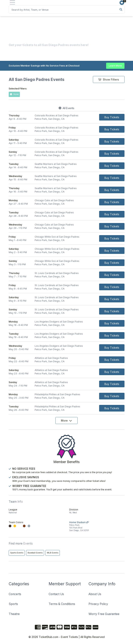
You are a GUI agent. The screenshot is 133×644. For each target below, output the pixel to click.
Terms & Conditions (62, 604)
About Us (95, 594)
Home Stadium (97, 526)
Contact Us (56, 594)
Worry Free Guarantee (104, 614)
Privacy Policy (98, 604)
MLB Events (53, 553)
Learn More (115, 66)
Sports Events (17, 553)
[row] (67, 117)
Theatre (14, 614)
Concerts (15, 594)
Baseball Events (35, 553)
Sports (13, 604)
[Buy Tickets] (112, 117)
